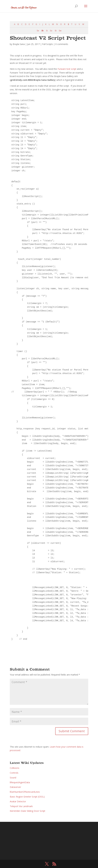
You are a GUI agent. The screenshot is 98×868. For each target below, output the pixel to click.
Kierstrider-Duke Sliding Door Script (28, 811)
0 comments (62, 44)
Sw (60, 31)
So (51, 31)
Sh (42, 31)
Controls (14, 773)
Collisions (15, 768)
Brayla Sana (19, 44)
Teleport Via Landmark (21, 806)
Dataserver (15, 787)
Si (47, 31)
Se (38, 31)
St (56, 31)
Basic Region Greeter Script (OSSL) (27, 797)
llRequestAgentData (20, 782)
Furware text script (67, 69)
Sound (13, 778)
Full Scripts (48, 44)
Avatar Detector (18, 801)
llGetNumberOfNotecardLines (25, 792)
